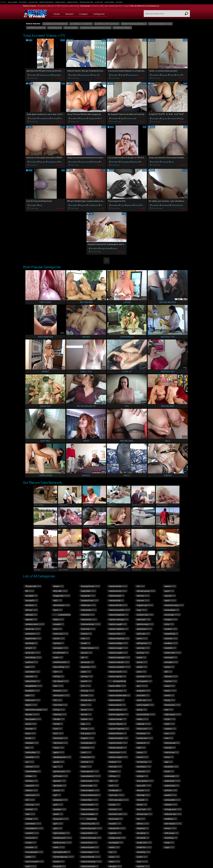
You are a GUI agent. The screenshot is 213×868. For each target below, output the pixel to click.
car (29, 762)
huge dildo (88, 591)
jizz (86, 686)
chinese (31, 781)
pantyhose (144, 629)
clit (30, 800)
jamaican (87, 662)
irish (85, 638)
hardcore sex (62, 842)
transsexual (172, 743)
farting (58, 676)
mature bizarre (90, 847)
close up (165, 162)
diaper (58, 586)
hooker (59, 861)
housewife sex (90, 586)
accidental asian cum (36, 28)
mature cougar (118, 648)
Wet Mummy (23, 2)
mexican (115, 766)
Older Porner (109, 2)
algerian (31, 619)
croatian (31, 847)
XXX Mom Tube (33, 2)
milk (113, 781)
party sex (143, 634)
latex (137, 205)
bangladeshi (33, 686)
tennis (169, 695)
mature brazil (116, 596)
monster (115, 809)
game (58, 752)
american (33, 629)
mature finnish (117, 733)
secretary (144, 766)
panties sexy (145, 624)
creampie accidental (122, 28)
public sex (144, 700)
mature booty (118, 591)
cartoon (32, 766)
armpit (30, 648)
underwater (171, 776)
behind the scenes (36, 710)
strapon (171, 619)
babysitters (32, 681)
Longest (83, 13)
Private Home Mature (46, 2)
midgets (114, 771)
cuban (30, 857)
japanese (88, 667)
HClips (142, 121)
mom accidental (71, 28)
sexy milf (96, 75)
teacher (170, 681)
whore (170, 828)
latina (62, 162)
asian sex (33, 653)
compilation (44, 118)
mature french (118, 743)
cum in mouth (34, 861)
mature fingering (119, 729)
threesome (172, 705)
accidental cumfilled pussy (107, 24)
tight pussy (172, 714)
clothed (31, 809)
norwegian (116, 842)
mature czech (118, 672)
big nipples (57, 75)
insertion (87, 615)
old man (143, 596)
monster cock (118, 814)
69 (29, 591)
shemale (143, 795)
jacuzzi (86, 653)
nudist (114, 847)
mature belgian (89, 814)
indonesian (88, 610)
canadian (32, 757)
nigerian (115, 833)
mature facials (117, 719)
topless (170, 729)
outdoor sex (145, 615)
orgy (142, 610)
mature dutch (117, 705)
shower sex (144, 814)
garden (58, 762)
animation (32, 634)
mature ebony (118, 710)
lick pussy (88, 733)
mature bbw (89, 800)
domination (61, 605)
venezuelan (172, 800)
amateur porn (45, 75)
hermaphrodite (62, 852)
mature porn (85, 75)
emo (57, 629)
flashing (60, 714)
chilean (31, 776)
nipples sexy (117, 838)
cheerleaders (33, 771)
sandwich (143, 743)
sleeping (142, 828)
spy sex (170, 596)
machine (87, 747)
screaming (144, 762)
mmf (113, 785)
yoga (169, 847)
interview (88, 629)
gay (122, 118)
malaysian (88, 757)
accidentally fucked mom (81, 24)
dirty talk (60, 591)
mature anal (131, 118)
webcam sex (173, 814)
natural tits (117, 828)
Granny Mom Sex (72, 2)
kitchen (87, 695)
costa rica (31, 838)
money (114, 804)
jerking (87, 676)
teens (170, 691)
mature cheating (119, 638)
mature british (118, 605)
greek (123, 75)
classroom (32, 795)
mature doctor (117, 691)
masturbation (177, 205)
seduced (143, 771)
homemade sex (63, 857)
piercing (143, 648)
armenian (31, 643)
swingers (171, 662)
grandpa (59, 809)
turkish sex (171, 752)
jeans (86, 672)
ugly (168, 762)
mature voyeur (118, 757)
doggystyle (93, 118)
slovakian (142, 833)
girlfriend (60, 776)
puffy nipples (145, 705)
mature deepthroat (117, 682)
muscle (115, 823)
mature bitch (89, 842)
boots (31, 724)
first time (60, 705)
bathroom (32, 700)
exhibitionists (61, 662)
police (142, 662)
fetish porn (61, 695)
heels (59, 847)
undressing (171, 785)
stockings (172, 615)
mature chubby (118, 643)
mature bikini (89, 833)
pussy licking (146, 714)
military (114, 776)
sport (169, 591)
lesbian (62, 118)
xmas (169, 842)
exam (58, 657)
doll (57, 600)
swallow (171, 643)
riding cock (144, 729)
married (87, 762)
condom (173, 118)
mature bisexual (91, 838)
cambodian (32, 752)
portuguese (144, 681)
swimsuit (170, 657)
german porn (62, 771)
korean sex (88, 700)
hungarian (88, 596)
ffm (57, 700)
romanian (143, 733)
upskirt (170, 795)
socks (142, 857)
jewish (86, 681)
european (165, 205)
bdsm (31, 705)
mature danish (117, 676)
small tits (144, 847)
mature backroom (90, 795)
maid (86, 752)
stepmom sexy (174, 605)
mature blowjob (91, 861)
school (142, 757)
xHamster (59, 78)
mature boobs (118, 586)
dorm (58, 610)
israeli (85, 643)
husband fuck (89, 600)
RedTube (182, 122)
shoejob (142, 800)
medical (115, 762)
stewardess (171, 610)
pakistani (143, 619)
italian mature (90, 648)
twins (169, 757)
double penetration (61, 616)
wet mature (173, 823)
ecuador (58, 624)
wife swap (171, 833)
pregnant (143, 691)
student (171, 629)
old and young (146, 591)
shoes (142, 804)
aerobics (31, 605)
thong (169, 700)
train (168, 738)
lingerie (87, 738)
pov (172, 162)
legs (85, 724)
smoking (143, 852)
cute (123, 205)
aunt (30, 667)
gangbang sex (62, 757)
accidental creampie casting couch (96, 28)
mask (86, 766)
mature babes (90, 790)
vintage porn (173, 809)
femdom (60, 691)
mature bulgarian (118, 615)
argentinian (105, 248)
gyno (57, 828)
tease (169, 686)
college (31, 819)
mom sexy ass (118, 800)
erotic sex (60, 634)
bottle (30, 738)
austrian (31, 676)
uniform (171, 790)
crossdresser (34, 852)
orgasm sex (145, 605)
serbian (142, 776)
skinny (143, 823)
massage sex (90, 771)
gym (58, 823)
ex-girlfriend (60, 653)
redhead (143, 724)
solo (178, 75)
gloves (130, 205)
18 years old (33, 586)
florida (58, 724)
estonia (58, 643)
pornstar (144, 676)
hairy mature (61, 833)
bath (30, 695)
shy (141, 819)
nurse (114, 857)
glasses (135, 162)
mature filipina (117, 724)
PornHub (182, 78)
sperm (170, 586)
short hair (144, 809)
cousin (30, 842)
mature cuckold (119, 662)
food (57, 729)
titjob (170, 719)
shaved (143, 790)
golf (57, 795)
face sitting (61, 667)
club (30, 814)
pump (142, 710)
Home (57, 13)
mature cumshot (119, 667)
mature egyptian (118, 714)
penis (142, 638)
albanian (31, 615)
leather (87, 719)
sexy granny (145, 781)
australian (32, 672)
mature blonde (90, 857)
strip (185, 75)
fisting (54, 118)
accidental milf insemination (55, 24)
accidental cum (55, 28)
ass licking (33, 657)
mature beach (89, 804)
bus (29, 747)
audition (31, 662)
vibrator (171, 804)
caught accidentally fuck (160, 24)
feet (58, 686)
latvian (86, 714)
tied (169, 710)
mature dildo (117, 686)
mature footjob (118, 738)
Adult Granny (13, 2)
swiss (169, 667)
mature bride (116, 600)
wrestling (171, 838)
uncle (169, 771)
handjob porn (62, 838)
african (31, 610)
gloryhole (59, 785)
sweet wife (172, 653)
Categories (99, 13)
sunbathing (171, 634)
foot (58, 733)
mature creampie (119, 657)
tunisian (170, 747)
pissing (95, 162)
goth (58, 804)
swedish (170, 648)
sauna (141, 752)
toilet (169, 724)
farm (58, 672)
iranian (86, 634)
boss (30, 733)
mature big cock (91, 828)
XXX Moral (119, 2)
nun (112, 852)
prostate (143, 695)
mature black (90, 852)
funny (172, 75)
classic (31, 790)
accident (33, 75)
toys (169, 733)
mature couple (118, 653)
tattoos (171, 676)
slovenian (143, 838)
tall (168, 672)
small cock (144, 842)
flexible (59, 719)
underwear (172, 781)
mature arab (89, 785)
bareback (32, 691)
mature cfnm (117, 634)
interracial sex (90, 624)
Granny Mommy (60, 2)
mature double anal (119, 695)
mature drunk (116, 700)
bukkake (32, 743)
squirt (103, 162)
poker (141, 657)
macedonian (88, 743)
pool (141, 672)
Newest (69, 13)
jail (84, 657)
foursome (60, 738)
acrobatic (31, 600)
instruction (89, 619)
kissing (87, 691)
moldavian (115, 790)
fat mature (61, 681)
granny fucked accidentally (134, 24)
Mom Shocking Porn (86, 2)
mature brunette (119, 610)
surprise (171, 638)
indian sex (88, 605)
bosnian (31, 729)
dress (58, 619)
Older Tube (99, 2)
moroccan (115, 819)
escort (59, 638)
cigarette (32, 785)
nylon (114, 861)
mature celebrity (118, 629)
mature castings (118, 619)
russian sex (144, 738)
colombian (33, 823)
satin (141, 747)
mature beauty (89, 809)
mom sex (116, 795)
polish (142, 667)
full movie (60, 743)
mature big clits (90, 823)
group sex (61, 819)
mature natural (117, 747)
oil (140, 586)
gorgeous (60, 800)
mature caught (118, 624)
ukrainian (171, 766)
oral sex (143, 600)
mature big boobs (88, 820)
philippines (144, 643)
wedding (170, 819)
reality (103, 118)
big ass (165, 75)
